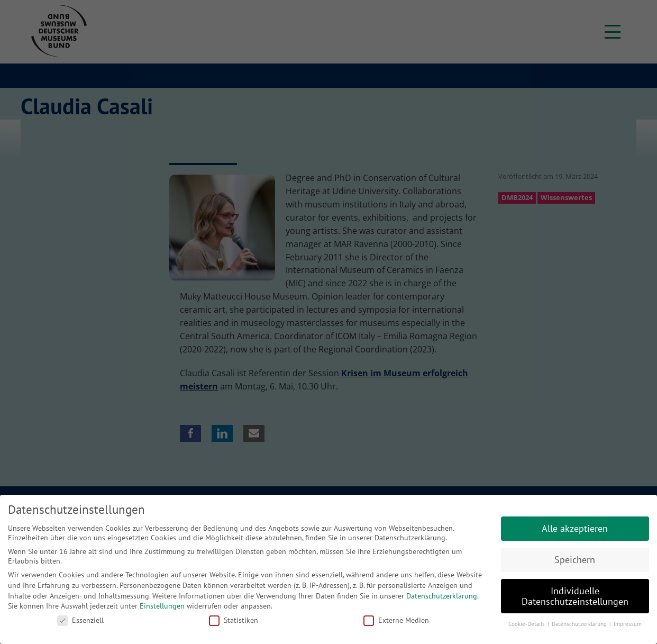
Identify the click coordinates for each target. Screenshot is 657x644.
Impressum (628, 624)
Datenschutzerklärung (442, 596)
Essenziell (80, 620)
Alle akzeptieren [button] (575, 528)
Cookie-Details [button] (527, 624)
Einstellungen (162, 606)
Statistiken (234, 620)
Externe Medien (396, 620)
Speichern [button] (575, 560)
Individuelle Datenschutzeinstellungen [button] (575, 596)
